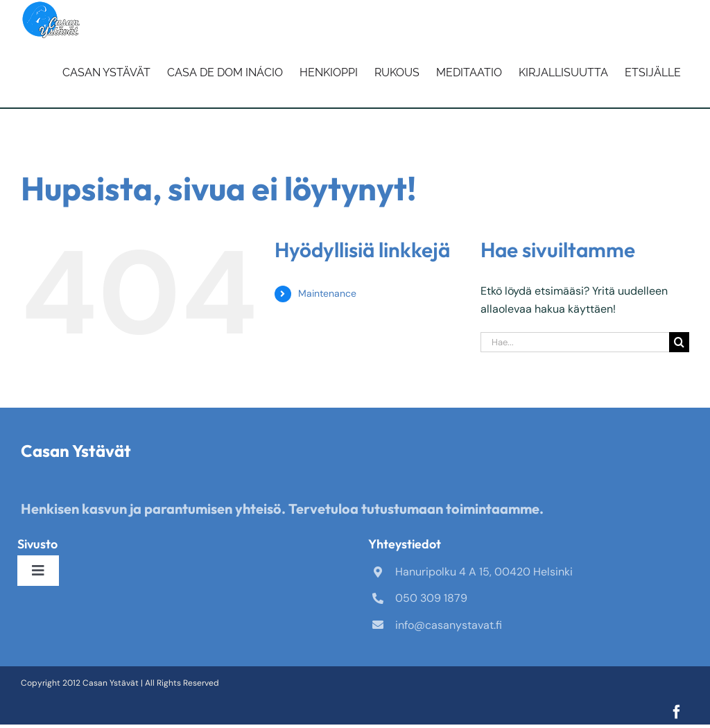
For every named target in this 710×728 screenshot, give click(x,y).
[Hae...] (575, 342)
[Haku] (679, 342)
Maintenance (327, 293)
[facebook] (677, 712)
